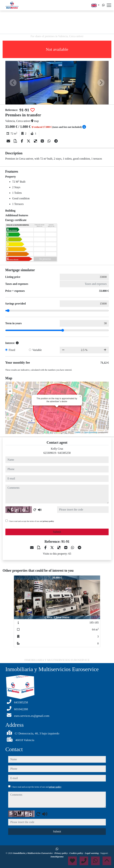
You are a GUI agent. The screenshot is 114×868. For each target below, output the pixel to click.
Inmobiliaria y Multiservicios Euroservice (33, 853)
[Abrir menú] (109, 5)
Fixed (12, 350)
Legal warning (92, 853)
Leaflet (78, 432)
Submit (57, 532)
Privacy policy (61, 853)
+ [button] (10, 386)
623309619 (50, 453)
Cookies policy (77, 853)
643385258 (64, 453)
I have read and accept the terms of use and (31, 521)
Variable (37, 350)
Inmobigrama (57, 857)
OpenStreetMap (91, 432)
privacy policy (49, 521)
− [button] (10, 392)
